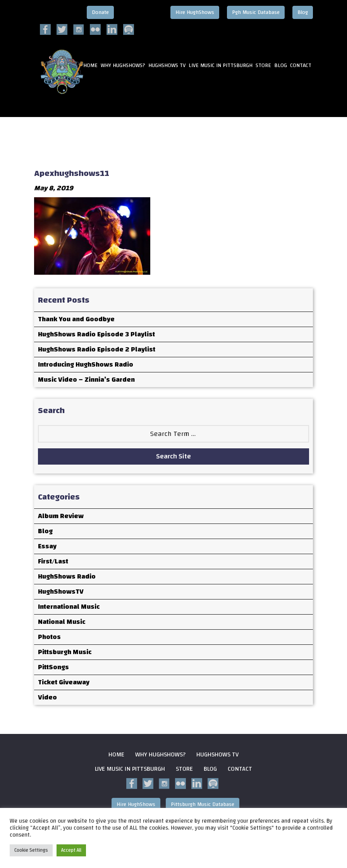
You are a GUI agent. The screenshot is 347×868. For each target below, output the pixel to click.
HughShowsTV (61, 592)
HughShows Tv (167, 66)
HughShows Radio (67, 576)
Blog (303, 12)
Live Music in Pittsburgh (221, 66)
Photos (49, 637)
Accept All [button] (71, 850)
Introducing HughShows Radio (86, 364)
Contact (301, 66)
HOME (90, 66)
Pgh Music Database (256, 12)
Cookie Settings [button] (31, 850)
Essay (47, 546)
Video (47, 697)
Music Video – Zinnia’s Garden (86, 380)
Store (263, 66)
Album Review (61, 516)
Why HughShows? (123, 66)
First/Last (53, 561)
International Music (69, 607)
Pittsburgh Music (65, 652)
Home (116, 754)
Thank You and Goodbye (76, 319)
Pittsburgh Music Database (203, 804)
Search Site (173, 456)
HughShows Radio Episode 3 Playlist (96, 334)
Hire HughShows (195, 12)
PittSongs (53, 667)
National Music (62, 622)
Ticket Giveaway (64, 682)
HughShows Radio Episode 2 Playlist (97, 349)
